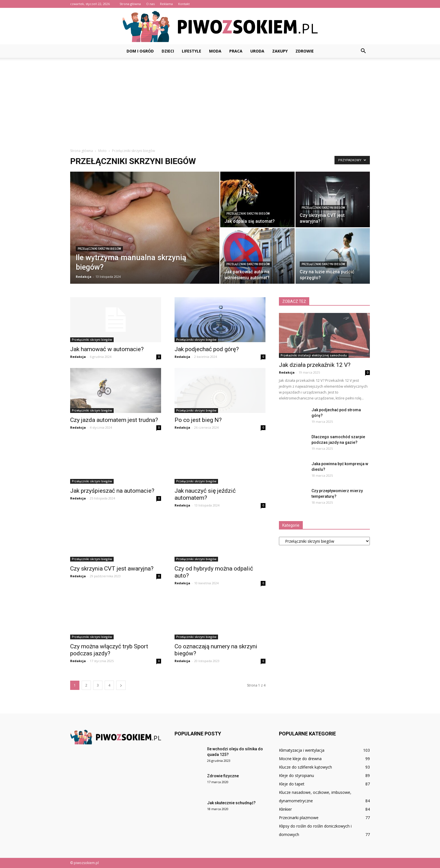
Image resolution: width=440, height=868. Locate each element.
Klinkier (285, 809)
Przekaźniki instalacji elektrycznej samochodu (314, 355)
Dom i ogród (140, 51)
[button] (363, 51)
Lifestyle (192, 51)
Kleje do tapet (292, 784)
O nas (150, 4)
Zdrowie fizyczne (223, 776)
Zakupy (280, 51)
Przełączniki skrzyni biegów (99, 249)
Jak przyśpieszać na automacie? (112, 491)
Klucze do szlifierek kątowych (305, 767)
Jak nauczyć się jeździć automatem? (205, 494)
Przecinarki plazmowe (299, 818)
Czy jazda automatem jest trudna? (114, 420)
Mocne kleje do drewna (300, 759)
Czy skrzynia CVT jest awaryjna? (112, 569)
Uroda (257, 51)
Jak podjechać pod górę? (207, 349)
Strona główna (130, 4)
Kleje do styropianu (296, 775)
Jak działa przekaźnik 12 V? (315, 365)
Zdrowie (305, 51)
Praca (236, 51)
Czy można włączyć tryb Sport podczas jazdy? (109, 650)
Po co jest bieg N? (198, 420)
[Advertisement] (220, 100)
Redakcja (84, 277)
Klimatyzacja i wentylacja (302, 750)
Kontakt (184, 4)
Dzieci (168, 51)
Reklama (166, 4)
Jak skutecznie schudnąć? (231, 803)
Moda (215, 51)
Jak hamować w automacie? (107, 349)
